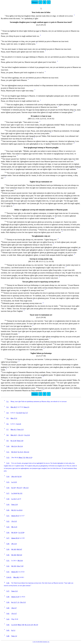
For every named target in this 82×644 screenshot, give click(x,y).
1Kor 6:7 (14, 608)
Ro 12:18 (13, 441)
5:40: (8, 608)
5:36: (8, 583)
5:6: (8, 424)
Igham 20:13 (15, 516)
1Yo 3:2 (20, 435)
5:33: (8, 572)
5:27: (8, 538)
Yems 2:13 (20, 429)
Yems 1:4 (14, 636)
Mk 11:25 (14, 527)
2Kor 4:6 (14, 476)
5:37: (8, 591)
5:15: (8, 482)
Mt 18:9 (14, 549)
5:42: (8, 614)
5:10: (8, 446)
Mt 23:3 (14, 510)
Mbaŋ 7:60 (21, 625)
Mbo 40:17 (14, 407)
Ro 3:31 (20, 493)
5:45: (8, 630)
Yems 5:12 (14, 591)
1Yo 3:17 (14, 614)
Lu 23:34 (14, 625)
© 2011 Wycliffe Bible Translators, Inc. (41, 642)
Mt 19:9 (14, 566)
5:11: (8, 452)
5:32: (8, 566)
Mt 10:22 (14, 452)
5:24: (8, 527)
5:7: (8, 429)
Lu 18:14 (20, 510)
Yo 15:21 (20, 452)
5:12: (8, 457)
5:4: (8, 413)
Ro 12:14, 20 (29, 625)
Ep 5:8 (19, 476)
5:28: (8, 544)
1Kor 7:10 (20, 566)
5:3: (8, 407)
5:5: (8, 418)
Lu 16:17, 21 (15, 499)
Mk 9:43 (19, 555)
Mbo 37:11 (14, 418)
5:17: (8, 493)
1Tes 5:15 (23, 602)
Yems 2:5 (26, 407)
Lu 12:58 (21, 533)
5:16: (8, 488)
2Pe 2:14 (14, 544)
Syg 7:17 (25, 413)
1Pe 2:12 (26, 488)
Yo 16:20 (19, 413)
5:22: (8, 521)
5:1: (8, 401)
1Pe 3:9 (36, 625)
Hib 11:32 (29, 457)
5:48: (8, 636)
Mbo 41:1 (13, 429)
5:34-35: (9, 577)
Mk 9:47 (19, 549)
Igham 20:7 (15, 572)
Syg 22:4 (27, 435)
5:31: (8, 561)
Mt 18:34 (14, 533)
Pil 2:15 (19, 488)
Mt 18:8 (14, 555)
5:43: (8, 619)
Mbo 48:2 (16, 577)
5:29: (8, 549)
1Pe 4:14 (26, 452)
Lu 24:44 (14, 493)
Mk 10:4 (20, 561)
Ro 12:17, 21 (15, 602)
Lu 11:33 (14, 482)
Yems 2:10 (14, 505)
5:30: (8, 555)
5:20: (8, 510)
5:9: (8, 441)
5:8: (8, 435)
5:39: (8, 602)
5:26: (8, 533)
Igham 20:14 (15, 538)
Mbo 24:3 (13, 435)
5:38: (8, 597)
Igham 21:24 (15, 597)
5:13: (8, 463)
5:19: (8, 505)
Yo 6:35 (19, 424)
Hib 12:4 (14, 446)
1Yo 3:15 (14, 521)
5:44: (8, 625)
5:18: (8, 499)
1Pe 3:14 (20, 446)
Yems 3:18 (20, 441)
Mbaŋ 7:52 (22, 457)
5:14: (8, 476)
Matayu (35, 2)
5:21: (8, 516)
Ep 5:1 (13, 630)
